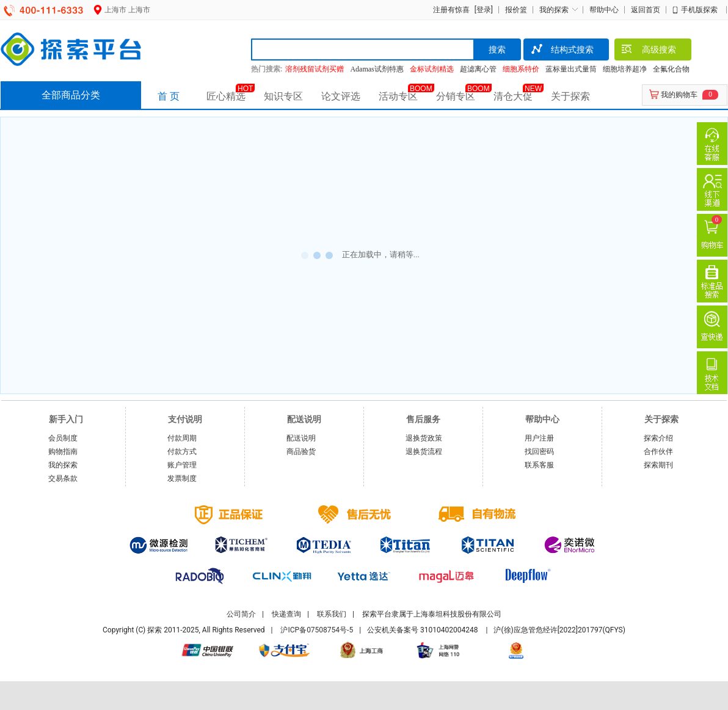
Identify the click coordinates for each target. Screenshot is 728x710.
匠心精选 (226, 96)
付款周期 (182, 438)
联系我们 (332, 614)
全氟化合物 (671, 69)
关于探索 (570, 96)
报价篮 (516, 10)
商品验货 (301, 452)
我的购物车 (679, 95)
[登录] (482, 10)
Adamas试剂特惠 (377, 69)
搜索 (497, 49)
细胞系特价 (521, 69)
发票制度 (182, 478)
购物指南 (63, 452)
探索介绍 (658, 438)
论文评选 (341, 96)
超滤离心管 (478, 69)
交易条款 (63, 478)
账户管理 (182, 465)
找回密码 (539, 452)
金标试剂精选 (432, 69)
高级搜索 (648, 51)
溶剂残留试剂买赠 (315, 69)
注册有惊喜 (451, 10)
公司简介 (241, 614)
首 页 (169, 96)
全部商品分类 (71, 95)
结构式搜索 (562, 51)
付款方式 (182, 452)
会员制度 (63, 438)
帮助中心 (604, 10)
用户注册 (539, 438)
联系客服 (539, 465)
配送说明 (301, 438)
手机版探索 (699, 10)
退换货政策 (424, 438)
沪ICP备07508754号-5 (317, 630)
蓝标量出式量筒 (571, 69)
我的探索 (554, 10)
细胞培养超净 (625, 69)
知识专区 (283, 96)
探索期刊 (658, 465)
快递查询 (286, 614)
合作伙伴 (658, 452)
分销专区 (456, 96)
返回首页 (646, 10)
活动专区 (398, 96)
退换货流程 (424, 452)
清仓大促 (513, 96)
